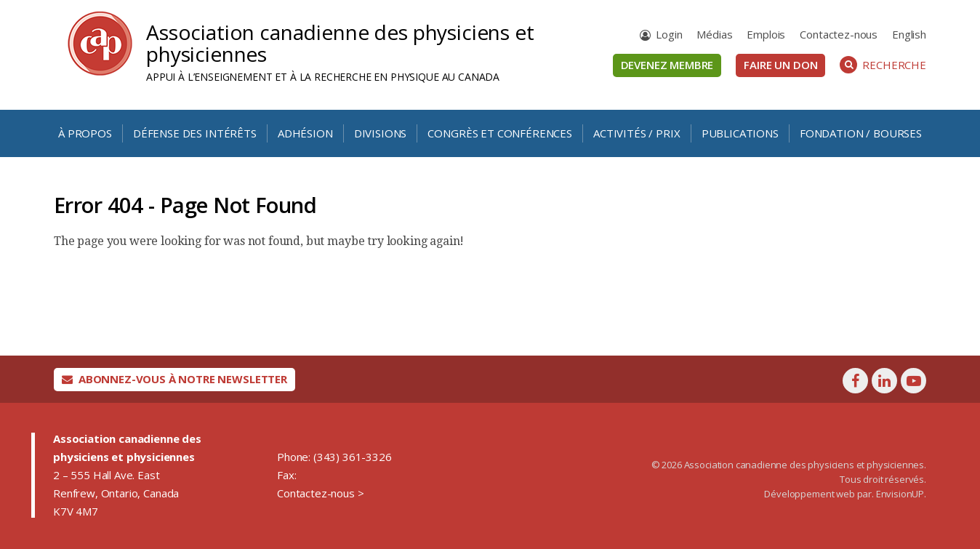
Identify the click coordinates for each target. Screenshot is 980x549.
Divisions (381, 133)
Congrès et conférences (499, 133)
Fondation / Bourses (861, 133)
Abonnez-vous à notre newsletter (174, 379)
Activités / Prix (636, 133)
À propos (85, 133)
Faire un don (780, 65)
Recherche (883, 65)
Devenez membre (667, 65)
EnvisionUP (900, 494)
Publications (740, 133)
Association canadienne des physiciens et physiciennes (340, 43)
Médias (714, 34)
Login (669, 34)
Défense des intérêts (195, 133)
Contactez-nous (839, 34)
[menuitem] (909, 35)
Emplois (766, 34)
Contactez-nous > (320, 493)
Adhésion (305, 133)
